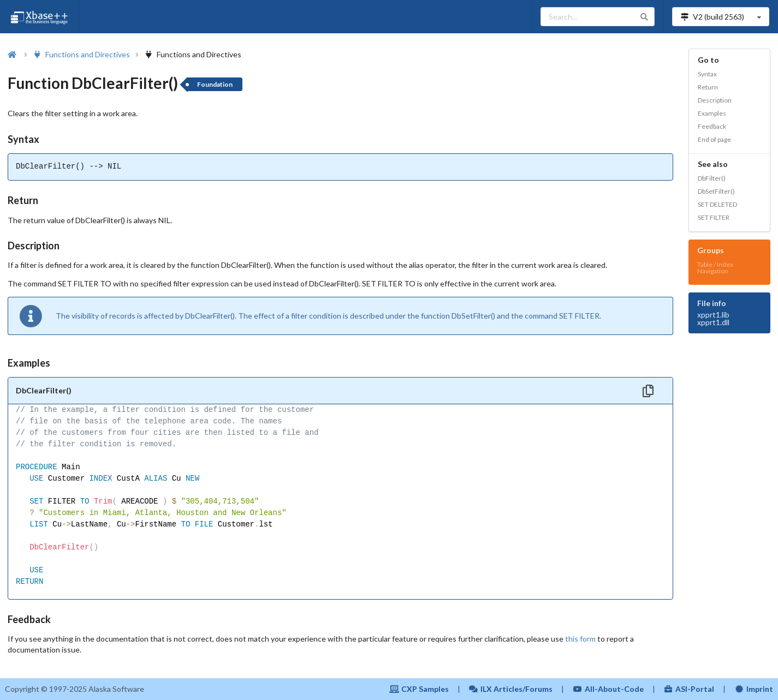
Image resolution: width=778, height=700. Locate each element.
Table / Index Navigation (715, 268)
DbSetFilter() (716, 191)
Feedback (712, 126)
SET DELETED (717, 204)
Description (715, 100)
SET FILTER (714, 217)
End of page (714, 139)
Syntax (707, 74)
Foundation (215, 84)
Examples (712, 113)
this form (580, 639)
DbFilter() (712, 178)
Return (708, 87)
